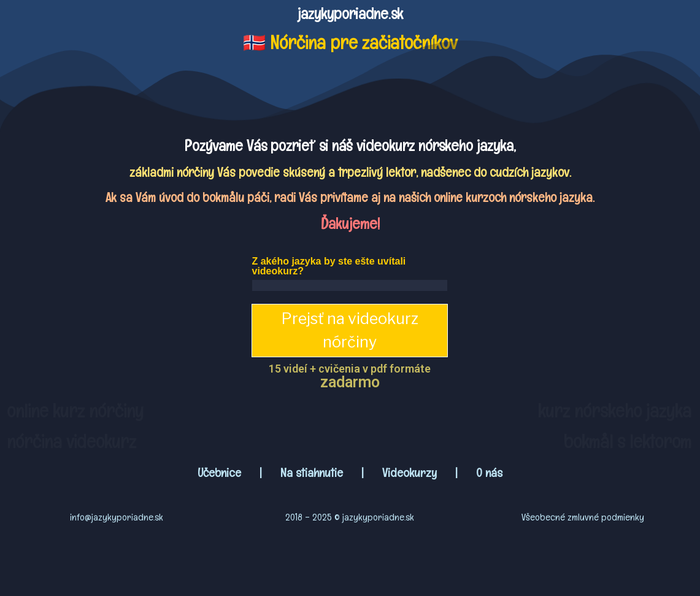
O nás (489, 473)
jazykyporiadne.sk (350, 14)
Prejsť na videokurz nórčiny (350, 330)
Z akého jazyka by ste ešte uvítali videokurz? (329, 266)
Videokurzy (410, 473)
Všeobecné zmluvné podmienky (583, 517)
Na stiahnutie (312, 473)
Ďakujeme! (350, 223)
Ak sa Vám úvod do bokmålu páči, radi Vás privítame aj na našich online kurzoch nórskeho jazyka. (350, 197)
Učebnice (221, 473)
